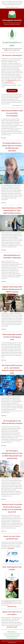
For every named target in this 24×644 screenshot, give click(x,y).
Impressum (20, 641)
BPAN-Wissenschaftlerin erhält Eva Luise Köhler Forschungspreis (12, 113)
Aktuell (6, 50)
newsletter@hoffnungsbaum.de (12, 637)
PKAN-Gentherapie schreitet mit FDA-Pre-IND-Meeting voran (12, 337)
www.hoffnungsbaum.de (12, 638)
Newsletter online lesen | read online (12, 7)
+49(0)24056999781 (9, 82)
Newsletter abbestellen (5, 641)
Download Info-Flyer (12, 607)
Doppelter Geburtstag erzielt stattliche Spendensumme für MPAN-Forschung (12, 289)
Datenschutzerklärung (12, 643)
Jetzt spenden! (12, 91)
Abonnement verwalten (12, 627)
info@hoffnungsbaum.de (12, 81)
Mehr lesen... (4, 138)
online (3, 3)
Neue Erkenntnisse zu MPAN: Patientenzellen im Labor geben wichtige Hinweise (12, 211)
